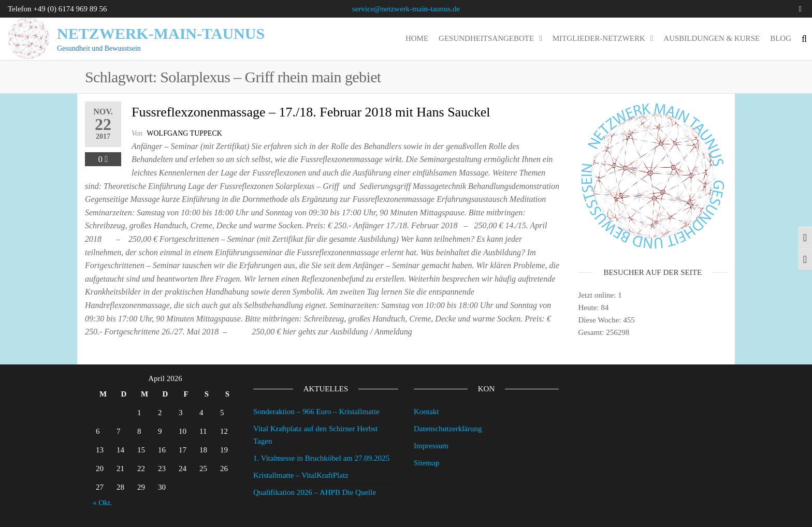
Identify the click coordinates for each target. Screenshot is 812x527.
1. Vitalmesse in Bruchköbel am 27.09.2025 (321, 458)
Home (417, 38)
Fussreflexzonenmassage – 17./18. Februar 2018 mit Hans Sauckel (311, 112)
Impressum (431, 446)
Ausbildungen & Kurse (712, 38)
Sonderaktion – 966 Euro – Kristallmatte (316, 412)
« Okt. (103, 503)
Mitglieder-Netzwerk (599, 38)
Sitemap (426, 463)
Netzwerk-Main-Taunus (161, 33)
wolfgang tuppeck (184, 133)
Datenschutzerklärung (448, 429)
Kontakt (426, 412)
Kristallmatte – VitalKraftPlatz (301, 475)
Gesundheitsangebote (486, 38)
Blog (781, 38)
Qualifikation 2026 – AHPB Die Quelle (315, 492)
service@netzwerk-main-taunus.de (406, 9)
